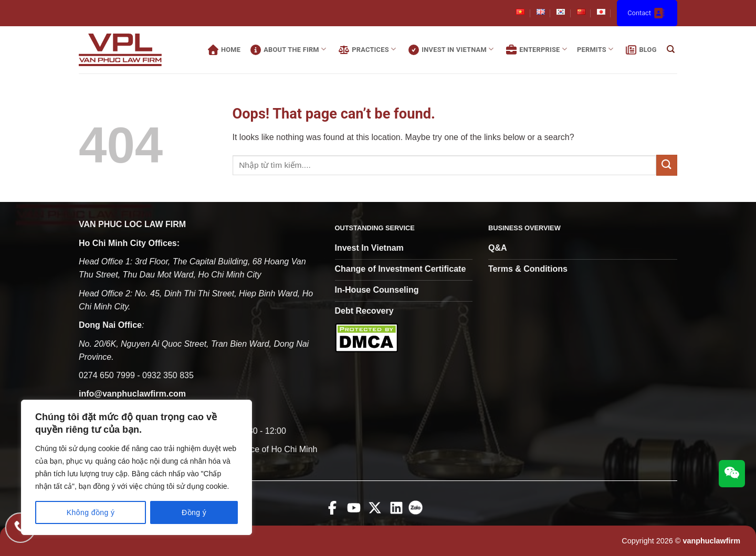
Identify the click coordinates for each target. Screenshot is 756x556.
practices (366, 50)
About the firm (287, 50)
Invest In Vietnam (450, 50)
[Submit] (667, 165)
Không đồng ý (91, 512)
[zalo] (418, 515)
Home (223, 50)
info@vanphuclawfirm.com (132, 394)
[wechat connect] (732, 474)
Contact (647, 13)
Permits (595, 50)
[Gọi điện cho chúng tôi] (20, 528)
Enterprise (535, 50)
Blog (640, 50)
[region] (136, 467)
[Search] (671, 50)
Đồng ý (194, 512)
